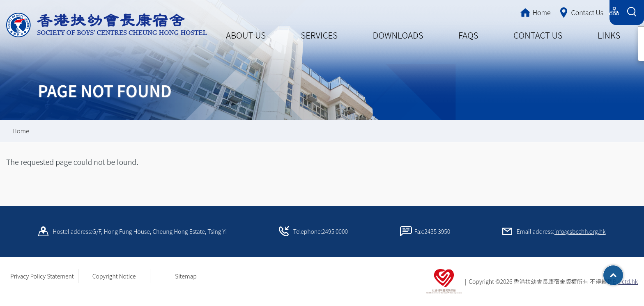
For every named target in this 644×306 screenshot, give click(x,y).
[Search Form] (631, 13)
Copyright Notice (114, 276)
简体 (566, 11)
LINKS (609, 35)
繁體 (542, 11)
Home (21, 131)
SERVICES (319, 35)
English (594, 11)
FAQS (468, 35)
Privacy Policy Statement (42, 276)
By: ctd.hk (625, 281)
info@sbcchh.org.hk (580, 231)
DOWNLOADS (398, 35)
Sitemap (186, 276)
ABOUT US (246, 35)
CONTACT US (538, 35)
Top (623, 272)
